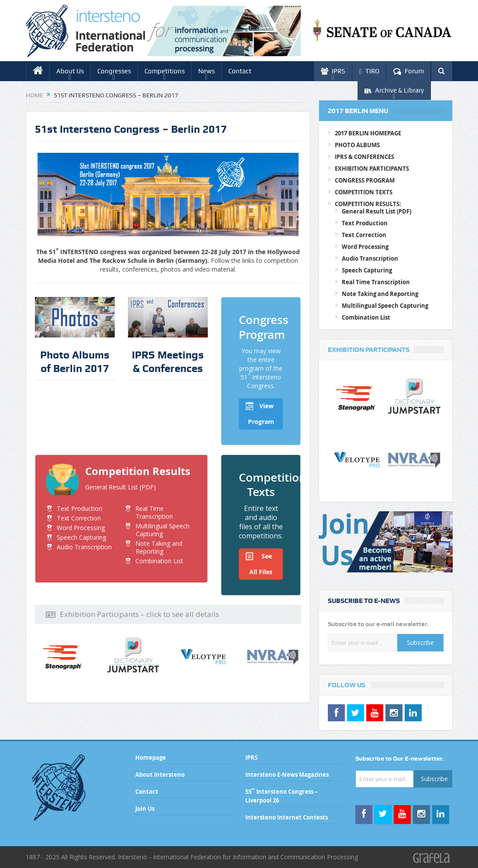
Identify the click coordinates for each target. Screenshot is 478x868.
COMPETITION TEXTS (364, 192)
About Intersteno (160, 775)
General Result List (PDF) (120, 487)
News (206, 71)
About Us (70, 71)
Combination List (159, 561)
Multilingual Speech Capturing (162, 530)
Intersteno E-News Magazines (287, 775)
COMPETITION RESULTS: (368, 204)
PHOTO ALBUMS (357, 145)
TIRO (369, 71)
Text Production (79, 508)
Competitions (165, 71)
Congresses (114, 71)
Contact (240, 71)
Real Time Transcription (154, 512)
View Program (260, 412)
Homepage (151, 758)
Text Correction (79, 518)
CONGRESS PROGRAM (365, 180)
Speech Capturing (81, 537)
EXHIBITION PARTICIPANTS (372, 169)
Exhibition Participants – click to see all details (132, 614)
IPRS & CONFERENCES (365, 157)
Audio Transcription (84, 547)
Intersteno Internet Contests (287, 817)
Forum (409, 71)
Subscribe (420, 642)
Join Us (145, 809)
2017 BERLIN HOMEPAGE (368, 133)
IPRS (333, 71)
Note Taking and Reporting (159, 547)
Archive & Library (394, 91)
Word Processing (81, 528)
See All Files (259, 562)
